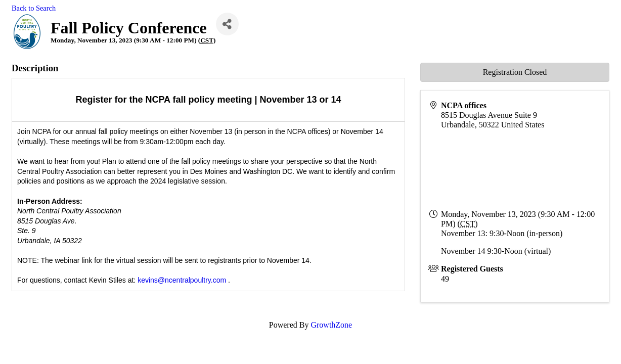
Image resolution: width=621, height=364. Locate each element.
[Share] (227, 24)
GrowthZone (331, 325)
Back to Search (34, 8)
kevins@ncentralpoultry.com (182, 280)
